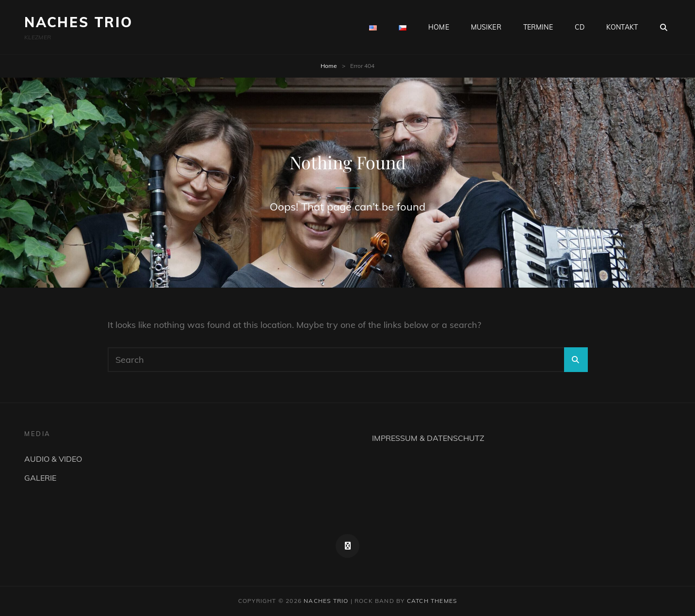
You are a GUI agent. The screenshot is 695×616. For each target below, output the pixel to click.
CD (580, 27)
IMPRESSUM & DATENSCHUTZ (428, 438)
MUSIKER (486, 27)
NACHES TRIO (79, 22)
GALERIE (40, 478)
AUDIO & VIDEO (53, 459)
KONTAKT (622, 27)
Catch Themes (432, 601)
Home (329, 66)
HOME (439, 27)
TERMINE (538, 27)
